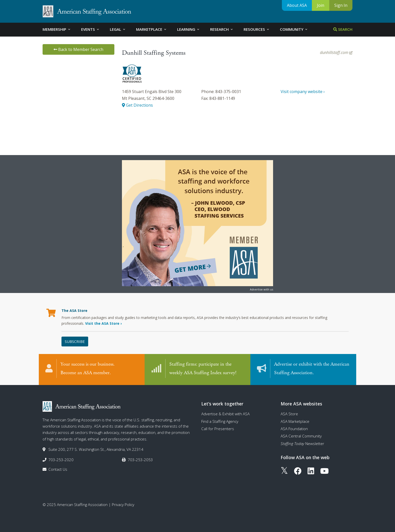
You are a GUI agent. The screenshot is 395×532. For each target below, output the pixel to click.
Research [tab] (222, 29)
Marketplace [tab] (152, 29)
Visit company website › (303, 92)
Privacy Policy (123, 505)
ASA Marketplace (295, 421)
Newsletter (302, 444)
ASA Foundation (294, 429)
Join (321, 5)
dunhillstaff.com (336, 52)
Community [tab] (294, 29)
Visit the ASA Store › (103, 323)
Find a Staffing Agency (220, 421)
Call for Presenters (218, 429)
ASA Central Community (301, 436)
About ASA (297, 5)
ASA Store (289, 414)
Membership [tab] (57, 29)
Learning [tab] (189, 29)
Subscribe (75, 341)
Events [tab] (90, 29)
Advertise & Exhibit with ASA (225, 414)
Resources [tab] (257, 29)
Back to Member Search (78, 49)
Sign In (341, 5)
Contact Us (58, 469)
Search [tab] (343, 29)
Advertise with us (261, 289)
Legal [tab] (118, 29)
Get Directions (137, 105)
